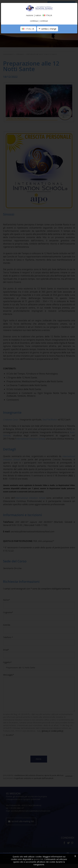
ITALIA (28, 29)
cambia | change (47, 29)
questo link (38, 859)
